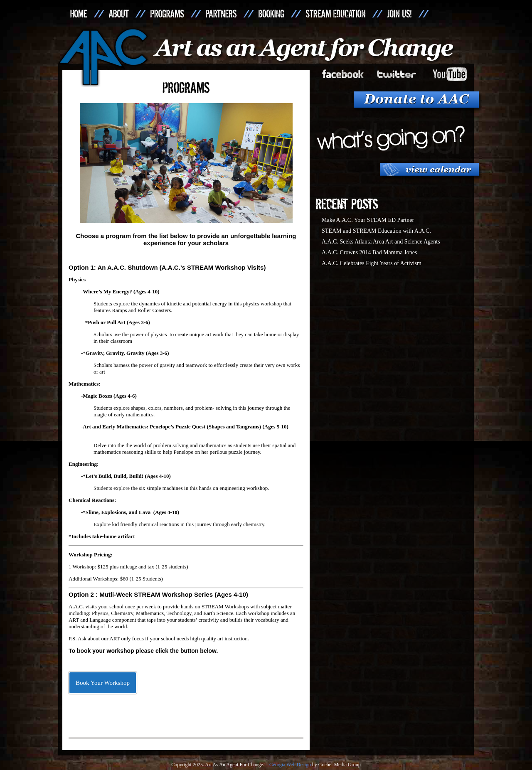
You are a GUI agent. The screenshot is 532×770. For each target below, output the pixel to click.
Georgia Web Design (290, 765)
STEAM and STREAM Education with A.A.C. (376, 231)
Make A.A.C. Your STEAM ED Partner (368, 220)
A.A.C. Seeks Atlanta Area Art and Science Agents (381, 242)
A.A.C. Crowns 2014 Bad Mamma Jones (369, 252)
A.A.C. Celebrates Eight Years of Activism (372, 263)
